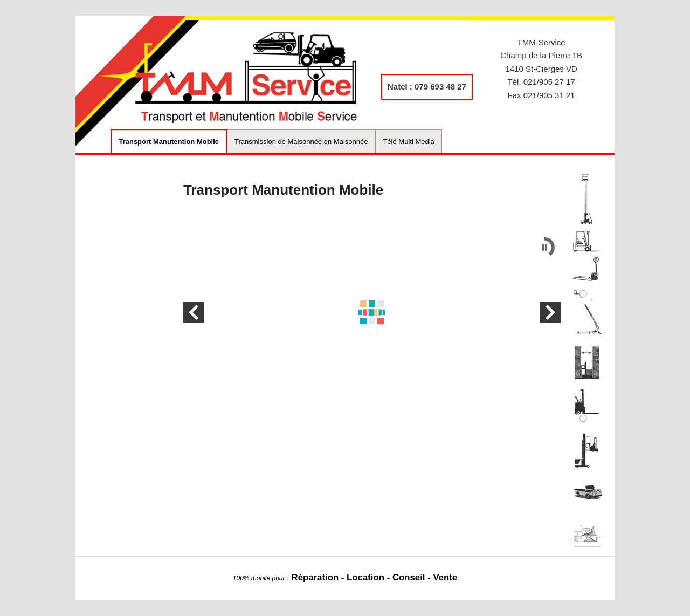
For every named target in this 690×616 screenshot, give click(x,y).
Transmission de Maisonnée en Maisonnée (301, 142)
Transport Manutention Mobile (169, 142)
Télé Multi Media (408, 142)
